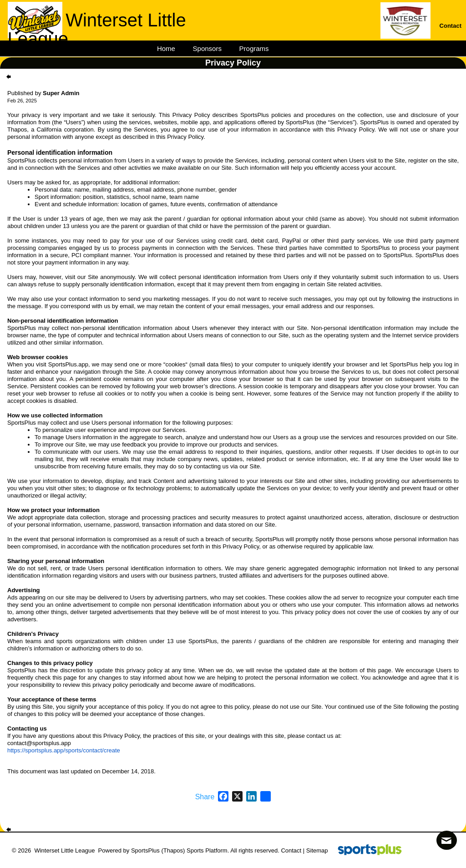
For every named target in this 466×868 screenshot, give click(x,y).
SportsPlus (145, 850)
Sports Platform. (208, 850)
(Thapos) (173, 850)
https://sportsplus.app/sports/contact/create (64, 750)
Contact (291, 850)
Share (205, 797)
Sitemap (317, 850)
